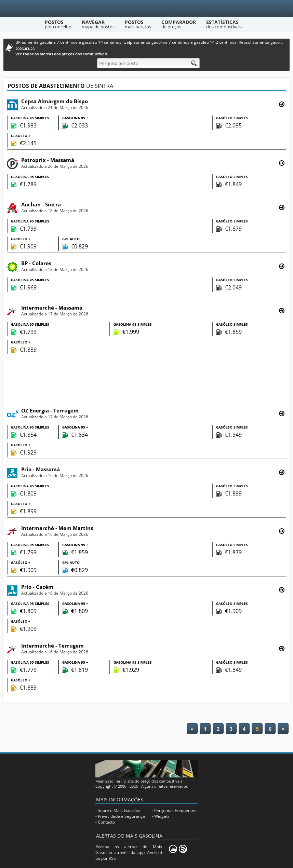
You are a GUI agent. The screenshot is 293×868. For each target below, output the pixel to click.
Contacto (106, 822)
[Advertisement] (146, 381)
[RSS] (183, 849)
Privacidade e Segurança (121, 816)
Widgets (162, 816)
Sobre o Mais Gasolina (119, 810)
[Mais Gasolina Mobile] (173, 849)
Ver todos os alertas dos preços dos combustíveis (61, 54)
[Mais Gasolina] (146, 8)
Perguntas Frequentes (175, 810)
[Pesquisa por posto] (148, 63)
